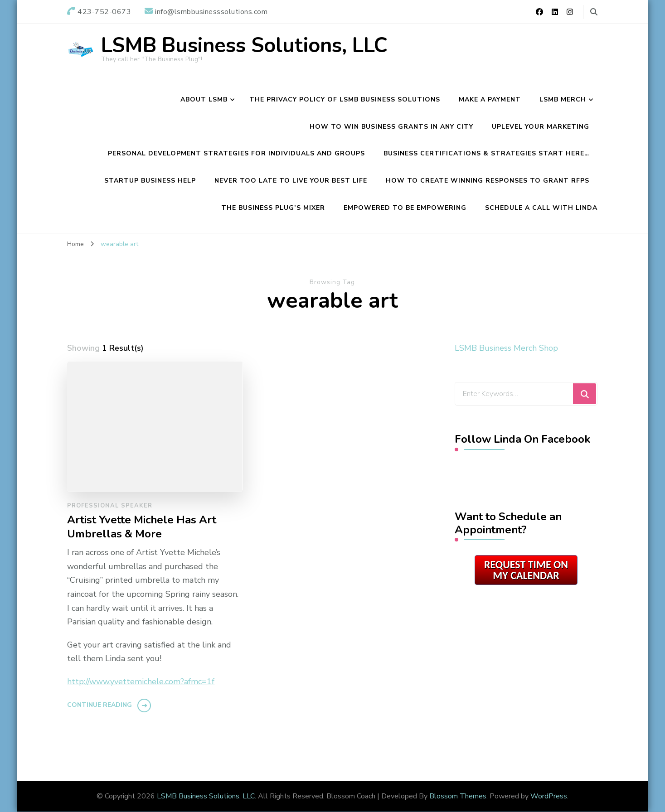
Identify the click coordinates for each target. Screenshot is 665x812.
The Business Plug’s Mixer (273, 208)
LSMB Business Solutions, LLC (244, 46)
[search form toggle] (594, 12)
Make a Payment (490, 99)
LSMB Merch (563, 99)
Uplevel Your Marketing (541, 127)
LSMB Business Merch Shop (506, 348)
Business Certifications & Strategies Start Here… (486, 153)
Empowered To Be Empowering (405, 208)
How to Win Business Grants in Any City (391, 127)
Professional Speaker (110, 506)
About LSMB (204, 99)
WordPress (549, 796)
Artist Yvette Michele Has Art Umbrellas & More (142, 527)
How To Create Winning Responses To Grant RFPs (488, 181)
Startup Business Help (150, 181)
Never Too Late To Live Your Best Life (291, 181)
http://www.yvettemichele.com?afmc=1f (141, 681)
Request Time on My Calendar (526, 570)
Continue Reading (100, 705)
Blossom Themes (458, 796)
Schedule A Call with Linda (541, 208)
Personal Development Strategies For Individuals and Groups (236, 153)
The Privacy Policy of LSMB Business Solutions (345, 99)
